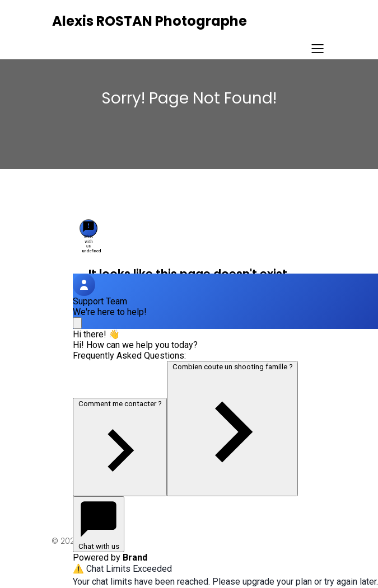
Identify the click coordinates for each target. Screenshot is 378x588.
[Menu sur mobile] (318, 48)
